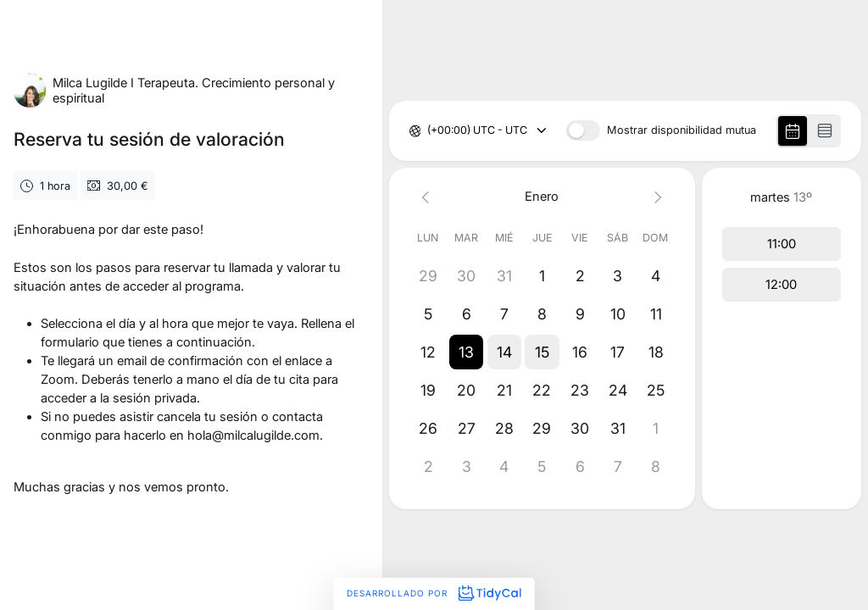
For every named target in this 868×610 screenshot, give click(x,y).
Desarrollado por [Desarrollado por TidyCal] (434, 593)
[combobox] (428, 131)
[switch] (583, 130)
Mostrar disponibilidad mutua (682, 131)
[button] (466, 352)
